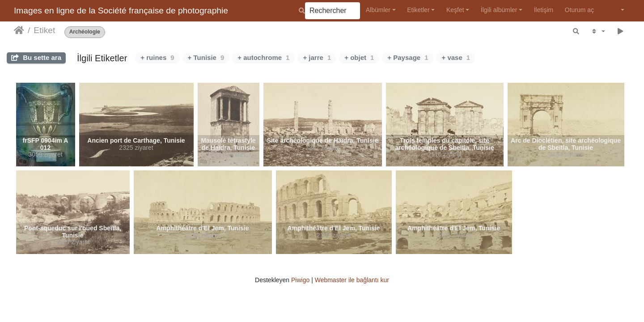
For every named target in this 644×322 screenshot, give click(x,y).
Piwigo (300, 280)
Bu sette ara (36, 57)
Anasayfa (19, 30)
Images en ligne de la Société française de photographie (121, 11)
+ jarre (317, 57)
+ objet (359, 57)
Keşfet (455, 10)
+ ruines (157, 57)
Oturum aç (579, 10)
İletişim (544, 10)
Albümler (378, 10)
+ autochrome (263, 57)
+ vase (456, 57)
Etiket (44, 30)
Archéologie (85, 32)
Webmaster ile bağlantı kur (352, 280)
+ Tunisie (206, 57)
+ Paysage (408, 57)
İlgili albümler (499, 10)
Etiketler (418, 10)
